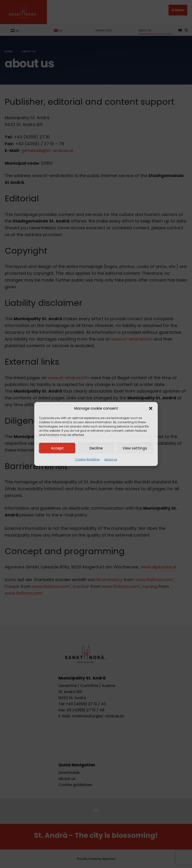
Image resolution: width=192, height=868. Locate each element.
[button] (151, 408)
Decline (96, 448)
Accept (57, 448)
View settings (135, 448)
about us (111, 459)
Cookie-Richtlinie (87, 459)
